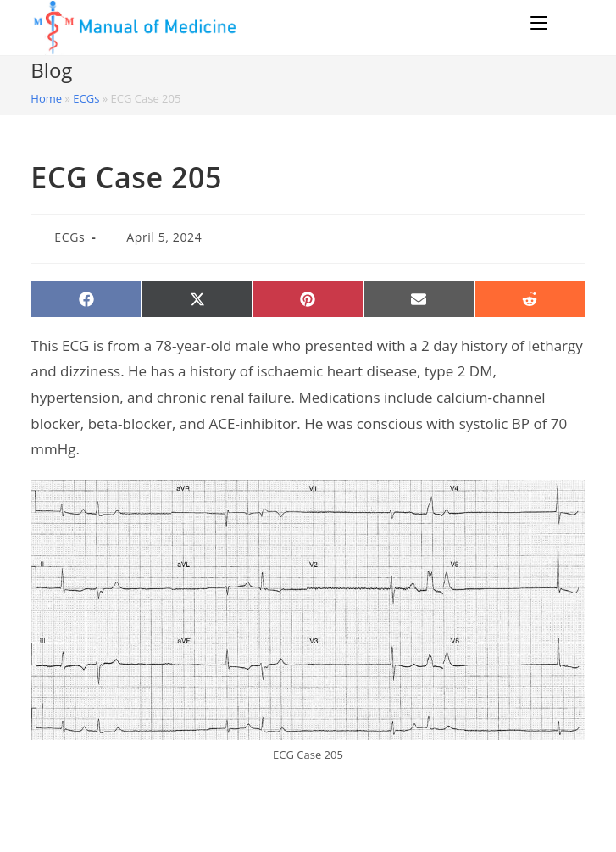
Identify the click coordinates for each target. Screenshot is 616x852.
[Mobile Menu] (541, 23)
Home (46, 98)
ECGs (86, 98)
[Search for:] (569, 23)
